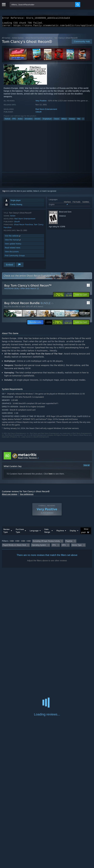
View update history (13, 245)
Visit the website (13, 238)
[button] (81, 296)
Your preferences (27, 496)
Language (34, 532)
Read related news (13, 249)
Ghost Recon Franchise (23, 226)
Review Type (6, 532)
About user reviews (10, 496)
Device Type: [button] (77, 547)
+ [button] (83, 120)
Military (64, 120)
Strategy (72, 120)
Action (20, 120)
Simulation (29, 120)
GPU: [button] (64, 547)
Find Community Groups (15, 257)
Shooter (38, 120)
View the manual (13, 241)
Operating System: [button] (39, 547)
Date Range (47, 532)
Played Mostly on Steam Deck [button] (14, 547)
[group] (47, 545)
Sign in (5, 193)
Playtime (60, 532)
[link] (63, 296)
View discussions (12, 253)
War (79, 120)
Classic (56, 120)
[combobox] (42, 5)
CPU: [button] (54, 547)
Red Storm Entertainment (46, 111)
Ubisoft (38, 114)
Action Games (18, 40)
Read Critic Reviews (27, 460)
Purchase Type (20, 532)
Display (73, 532)
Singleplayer (47, 120)
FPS (14, 120)
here (51, 476)
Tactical (7, 120)
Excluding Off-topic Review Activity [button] (46, 543)
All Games (6, 40)
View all (87, 467)
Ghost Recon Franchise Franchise (39, 40)
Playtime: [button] (69, 543)
